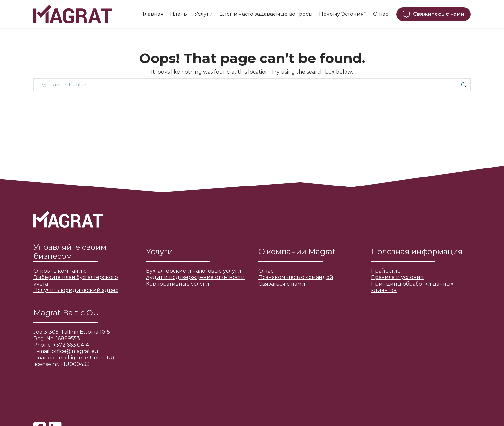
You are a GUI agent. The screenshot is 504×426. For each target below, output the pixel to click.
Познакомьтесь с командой (296, 277)
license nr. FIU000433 (62, 364)
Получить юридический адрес (76, 290)
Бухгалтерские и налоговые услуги (194, 271)
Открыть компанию (60, 271)
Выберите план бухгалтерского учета (76, 281)
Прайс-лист (387, 271)
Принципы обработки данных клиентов (412, 287)
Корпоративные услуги (178, 284)
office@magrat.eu (75, 351)
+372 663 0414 (71, 345)
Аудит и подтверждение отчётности (195, 277)
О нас (266, 271)
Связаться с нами (282, 284)
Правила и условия (397, 277)
